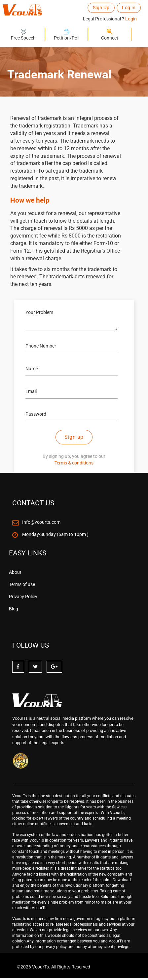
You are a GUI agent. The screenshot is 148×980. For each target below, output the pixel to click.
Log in (129, 8)
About (15, 572)
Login (131, 19)
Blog (14, 609)
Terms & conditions (74, 463)
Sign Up (101, 8)
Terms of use (22, 584)
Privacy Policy (23, 597)
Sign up (74, 437)
